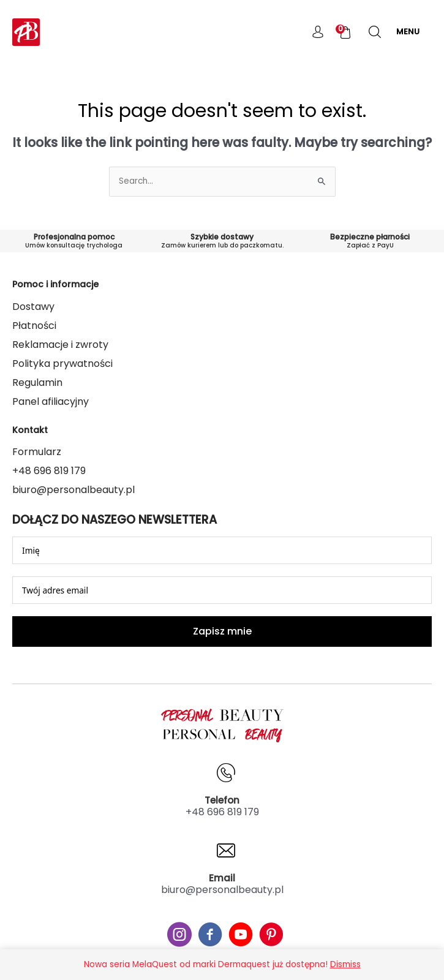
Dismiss (345, 964)
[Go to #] (179, 936)
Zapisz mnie (222, 631)
